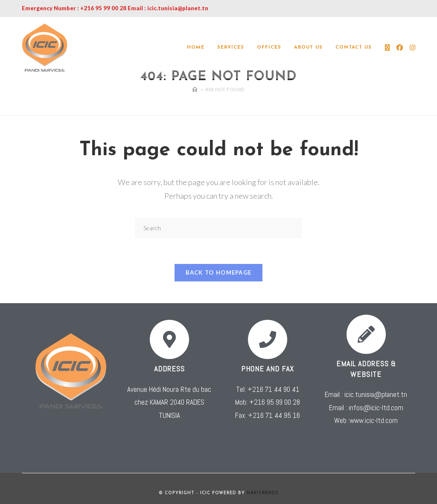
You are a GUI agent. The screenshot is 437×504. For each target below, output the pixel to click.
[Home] (195, 89)
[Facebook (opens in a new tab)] (400, 48)
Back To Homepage (219, 272)
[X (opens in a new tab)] (387, 48)
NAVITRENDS (262, 493)
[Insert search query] (218, 228)
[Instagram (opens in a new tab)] (412, 48)
